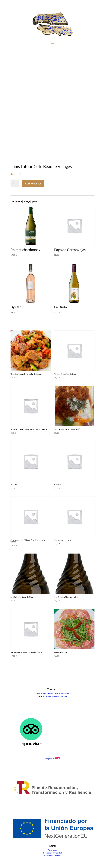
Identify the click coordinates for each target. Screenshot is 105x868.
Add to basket (33, 183)
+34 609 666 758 (62, 693)
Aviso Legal (52, 850)
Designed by (52, 759)
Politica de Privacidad (52, 853)
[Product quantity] (15, 183)
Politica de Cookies (52, 856)
